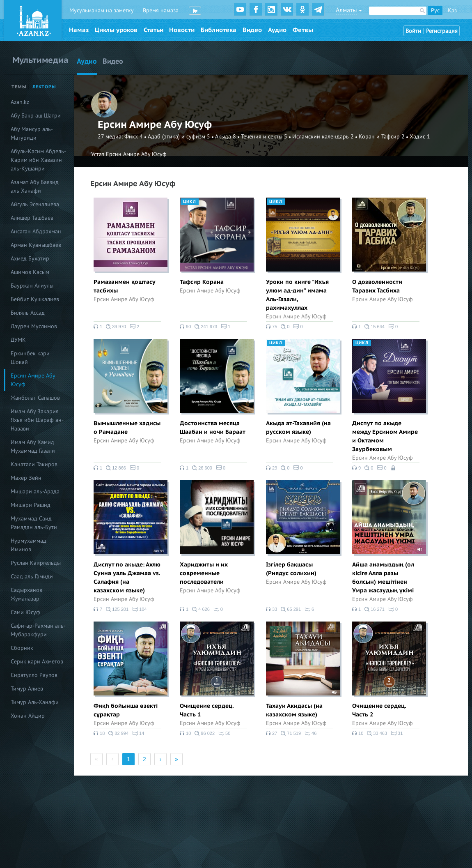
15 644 (375, 327)
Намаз (79, 30)
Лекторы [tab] (44, 87)
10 (185, 733)
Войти (413, 31)
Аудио (277, 30)
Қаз (452, 10)
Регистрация (442, 31)
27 (272, 733)
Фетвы (303, 30)
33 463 (377, 733)
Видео (252, 30)
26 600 (202, 468)
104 (139, 609)
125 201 (117, 609)
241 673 (206, 327)
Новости (182, 30)
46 (310, 733)
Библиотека (219, 30)
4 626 (201, 609)
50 (224, 733)
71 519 (291, 733)
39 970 (116, 327)
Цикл (190, 202)
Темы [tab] (19, 87)
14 (138, 733)
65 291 (291, 609)
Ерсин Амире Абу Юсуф (124, 299)
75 (272, 327)
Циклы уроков (116, 30)
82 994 (118, 733)
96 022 (205, 733)
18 (99, 733)
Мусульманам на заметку (102, 10)
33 (272, 609)
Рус (435, 10)
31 (397, 733)
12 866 (116, 468)
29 (272, 468)
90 (185, 327)
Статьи (154, 30)
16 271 (375, 609)
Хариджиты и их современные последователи (204, 573)
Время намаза (161, 10)
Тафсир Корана (202, 282)
